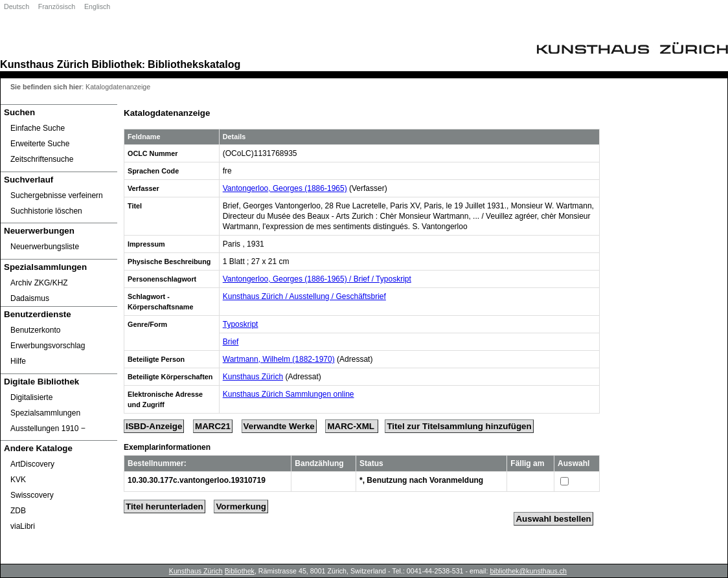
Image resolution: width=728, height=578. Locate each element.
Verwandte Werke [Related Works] (279, 426)
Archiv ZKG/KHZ (39, 283)
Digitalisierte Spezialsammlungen (45, 405)
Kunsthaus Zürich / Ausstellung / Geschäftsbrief (304, 296)
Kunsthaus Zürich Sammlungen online (289, 394)
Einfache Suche (38, 128)
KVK (18, 480)
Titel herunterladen (165, 506)
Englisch (97, 6)
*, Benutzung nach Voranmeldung (421, 480)
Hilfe (18, 361)
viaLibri (23, 526)
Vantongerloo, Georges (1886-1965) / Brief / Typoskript (317, 279)
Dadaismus (30, 298)
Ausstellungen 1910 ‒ (48, 428)
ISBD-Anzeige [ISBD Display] (154, 426)
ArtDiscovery (32, 464)
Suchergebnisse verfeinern (57, 195)
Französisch (57, 6)
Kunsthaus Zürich (44, 64)
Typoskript (241, 324)
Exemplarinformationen (167, 447)
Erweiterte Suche (40, 144)
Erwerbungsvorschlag (48, 346)
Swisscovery (32, 495)
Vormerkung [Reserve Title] (241, 506)
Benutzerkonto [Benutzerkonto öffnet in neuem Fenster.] (35, 330)
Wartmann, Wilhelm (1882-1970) (279, 359)
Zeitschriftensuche (42, 159)
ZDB (18, 511)
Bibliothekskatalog (194, 64)
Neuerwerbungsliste (45, 247)
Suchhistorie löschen (46, 211)
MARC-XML (352, 426)
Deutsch (17, 6)
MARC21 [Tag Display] (213, 426)
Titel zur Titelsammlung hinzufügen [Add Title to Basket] (459, 426)
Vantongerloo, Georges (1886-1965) (285, 188)
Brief (231, 342)
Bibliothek (117, 64)
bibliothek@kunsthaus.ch (528, 571)
